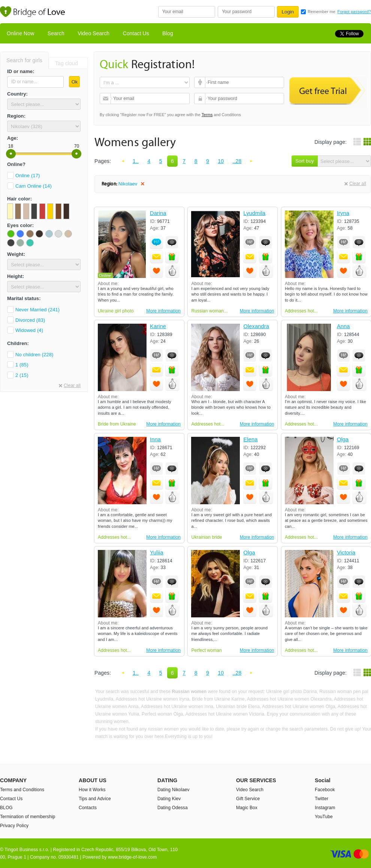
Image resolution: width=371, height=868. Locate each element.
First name (201, 82)
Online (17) (28, 176)
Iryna (343, 213)
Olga (343, 440)
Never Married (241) (37, 310)
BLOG (6, 808)
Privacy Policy (14, 826)
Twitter (322, 799)
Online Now (20, 33)
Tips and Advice (95, 799)
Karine (158, 326)
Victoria (346, 553)
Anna (343, 326)
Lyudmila (254, 213)
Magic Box (247, 808)
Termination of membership (28, 817)
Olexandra (256, 326)
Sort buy (304, 161)
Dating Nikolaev (174, 790)
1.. (136, 161)
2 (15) (22, 375)
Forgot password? (354, 12)
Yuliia (157, 553)
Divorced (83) (30, 320)
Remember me (322, 12)
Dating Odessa (173, 808)
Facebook (325, 790)
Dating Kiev (169, 799)
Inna (155, 440)
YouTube (324, 817)
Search (56, 33)
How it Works (92, 790)
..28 (237, 161)
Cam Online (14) (34, 186)
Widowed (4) (29, 330)
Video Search (93, 33)
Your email (106, 99)
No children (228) (34, 355)
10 (221, 161)
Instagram (325, 808)
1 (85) (22, 365)
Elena (250, 440)
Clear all (72, 385)
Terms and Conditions (22, 790)
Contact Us (136, 33)
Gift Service (248, 799)
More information (163, 311)
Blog (168, 33)
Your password (201, 99)
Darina (158, 213)
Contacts (88, 808)
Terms (207, 115)
